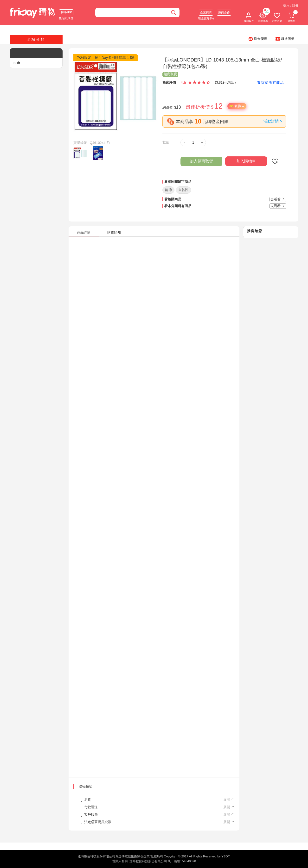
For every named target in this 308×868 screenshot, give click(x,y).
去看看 (278, 199)
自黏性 (183, 190)
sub (17, 63)
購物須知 (86, 787)
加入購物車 (246, 161)
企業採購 (206, 12)
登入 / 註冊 (291, 5)
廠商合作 (224, 12)
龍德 (168, 190)
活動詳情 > (273, 121)
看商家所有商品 (270, 83)
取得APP (66, 12)
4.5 (183, 83)
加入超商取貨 (201, 161)
